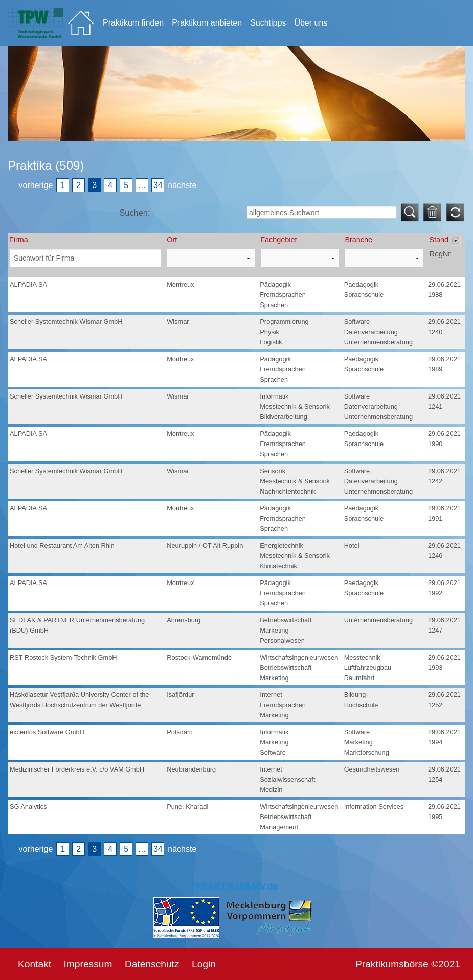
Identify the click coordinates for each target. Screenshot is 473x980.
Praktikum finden (133, 23)
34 (158, 185)
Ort (172, 240)
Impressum (88, 964)
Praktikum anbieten (207, 23)
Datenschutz (152, 964)
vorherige (36, 185)
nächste (182, 185)
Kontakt (35, 964)
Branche (358, 240)
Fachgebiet (278, 240)
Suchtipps (268, 23)
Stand (440, 240)
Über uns (311, 23)
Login (204, 964)
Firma (19, 240)
